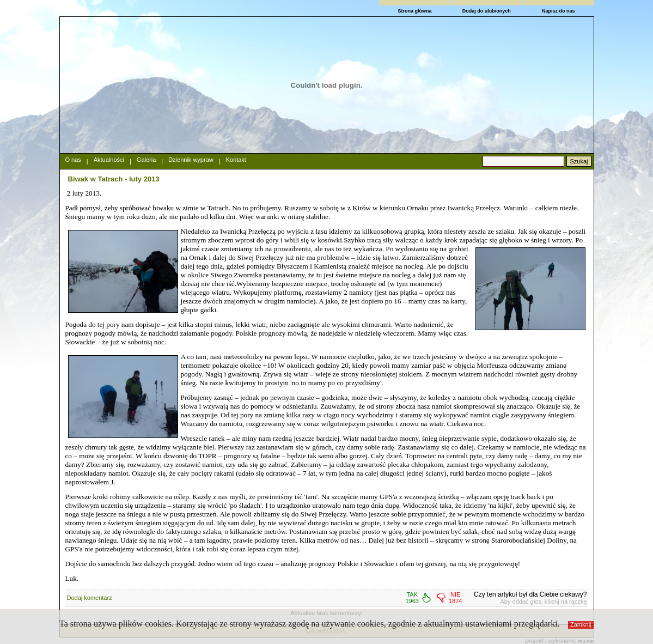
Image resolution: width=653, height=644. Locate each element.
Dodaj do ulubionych (487, 11)
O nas (73, 160)
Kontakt (236, 160)
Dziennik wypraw (191, 160)
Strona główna (414, 11)
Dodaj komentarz (90, 598)
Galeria (146, 160)
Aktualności (109, 160)
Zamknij (581, 624)
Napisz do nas (559, 11)
